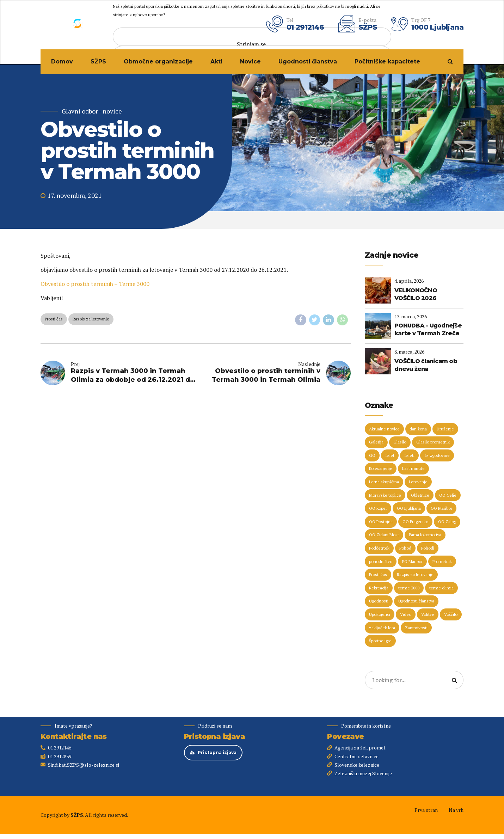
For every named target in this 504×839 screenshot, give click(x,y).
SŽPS (98, 62)
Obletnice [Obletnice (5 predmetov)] (420, 495)
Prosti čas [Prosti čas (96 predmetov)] (378, 574)
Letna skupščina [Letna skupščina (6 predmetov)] (384, 482)
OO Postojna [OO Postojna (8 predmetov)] (381, 522)
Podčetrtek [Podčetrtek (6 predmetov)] (379, 548)
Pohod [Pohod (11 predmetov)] (405, 548)
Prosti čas (54, 319)
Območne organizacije (158, 62)
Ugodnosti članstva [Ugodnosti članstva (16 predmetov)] (416, 601)
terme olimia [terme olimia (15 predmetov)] (441, 588)
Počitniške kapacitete (387, 62)
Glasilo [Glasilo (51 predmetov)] (400, 442)
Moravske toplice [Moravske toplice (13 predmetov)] (385, 495)
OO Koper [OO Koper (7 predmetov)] (378, 508)
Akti (216, 62)
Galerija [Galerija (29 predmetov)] (376, 442)
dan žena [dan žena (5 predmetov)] (418, 429)
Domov (62, 62)
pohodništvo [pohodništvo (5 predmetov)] (381, 561)
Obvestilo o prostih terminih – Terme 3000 (95, 284)
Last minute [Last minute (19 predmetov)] (413, 468)
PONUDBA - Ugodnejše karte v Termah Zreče (428, 329)
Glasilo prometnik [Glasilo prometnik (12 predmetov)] (433, 442)
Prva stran (426, 810)
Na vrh (456, 810)
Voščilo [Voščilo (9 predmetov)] (451, 614)
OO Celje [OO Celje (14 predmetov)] (448, 495)
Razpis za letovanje (91, 319)
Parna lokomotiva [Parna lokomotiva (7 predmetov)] (425, 535)
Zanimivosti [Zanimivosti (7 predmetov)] (416, 628)
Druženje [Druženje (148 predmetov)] (445, 429)
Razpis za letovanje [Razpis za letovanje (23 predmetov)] (415, 574)
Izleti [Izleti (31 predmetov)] (409, 455)
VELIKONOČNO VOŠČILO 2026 (416, 294)
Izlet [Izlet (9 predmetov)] (390, 455)
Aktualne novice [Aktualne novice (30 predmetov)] (384, 429)
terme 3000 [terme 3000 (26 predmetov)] (409, 588)
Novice (250, 62)
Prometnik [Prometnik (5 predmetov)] (442, 561)
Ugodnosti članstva (308, 62)
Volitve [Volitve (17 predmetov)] (428, 614)
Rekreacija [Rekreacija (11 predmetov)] (379, 588)
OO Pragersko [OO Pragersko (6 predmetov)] (415, 522)
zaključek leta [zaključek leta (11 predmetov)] (382, 628)
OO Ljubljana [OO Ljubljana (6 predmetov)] (409, 508)
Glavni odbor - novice (92, 111)
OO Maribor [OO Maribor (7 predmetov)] (441, 508)
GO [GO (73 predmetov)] (372, 455)
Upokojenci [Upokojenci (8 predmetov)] (380, 614)
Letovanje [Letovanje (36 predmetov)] (418, 482)
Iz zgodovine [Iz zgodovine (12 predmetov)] (437, 455)
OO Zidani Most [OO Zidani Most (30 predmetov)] (384, 535)
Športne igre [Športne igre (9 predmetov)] (380, 641)
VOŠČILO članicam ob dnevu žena (426, 365)
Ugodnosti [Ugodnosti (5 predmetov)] (379, 601)
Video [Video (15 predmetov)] (406, 614)
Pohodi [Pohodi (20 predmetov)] (428, 548)
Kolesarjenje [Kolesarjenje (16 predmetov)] (381, 468)
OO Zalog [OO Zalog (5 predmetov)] (447, 522)
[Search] (454, 680)
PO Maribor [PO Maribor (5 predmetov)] (412, 561)
